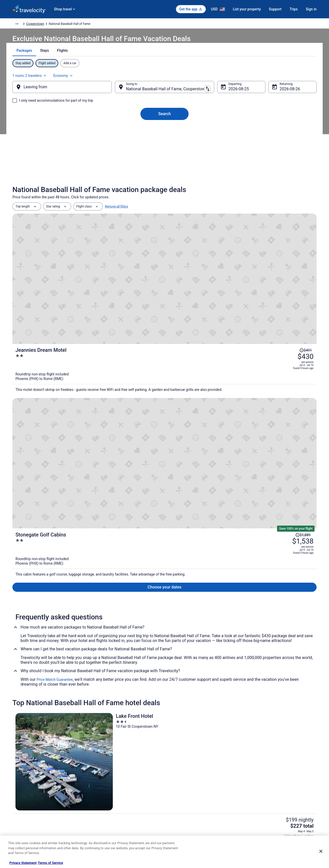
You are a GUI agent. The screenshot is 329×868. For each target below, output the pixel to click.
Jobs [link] (16, 775)
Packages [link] (45, 25)
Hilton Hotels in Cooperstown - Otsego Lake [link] (200, 696)
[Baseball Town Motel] (267, 498)
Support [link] (253, 767)
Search (165, 119)
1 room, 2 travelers (261, 78)
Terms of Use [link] (179, 784)
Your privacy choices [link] (184, 808)
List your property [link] (24, 784)
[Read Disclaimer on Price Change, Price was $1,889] (284, 294)
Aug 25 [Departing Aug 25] (231, 94)
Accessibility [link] (178, 800)
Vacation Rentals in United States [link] (113, 775)
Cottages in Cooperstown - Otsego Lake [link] (56, 696)
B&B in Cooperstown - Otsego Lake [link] (52, 686)
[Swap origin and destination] (119, 92)
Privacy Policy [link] (179, 767)
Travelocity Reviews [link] (104, 808)
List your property (247, 9)
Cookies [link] (175, 775)
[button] (165, 643)
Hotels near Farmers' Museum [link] (190, 676)
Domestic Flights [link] (102, 792)
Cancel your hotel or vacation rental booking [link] (278, 775)
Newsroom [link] (20, 800)
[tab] (147, 63)
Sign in (311, 9)
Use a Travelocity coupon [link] (265, 800)
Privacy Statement (23, 863)
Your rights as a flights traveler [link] (269, 808)
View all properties (165, 568)
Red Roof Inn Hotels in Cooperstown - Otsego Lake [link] (206, 705)
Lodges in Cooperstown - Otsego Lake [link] (196, 715)
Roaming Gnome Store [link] (28, 816)
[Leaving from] (70, 92)
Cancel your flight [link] (260, 784)
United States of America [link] (97, 25)
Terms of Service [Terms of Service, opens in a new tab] (50, 863)
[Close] (321, 851)
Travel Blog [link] (98, 832)
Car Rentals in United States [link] (110, 800)
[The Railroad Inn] (165, 498)
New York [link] (125, 25)
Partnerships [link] (21, 792)
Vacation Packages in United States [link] (115, 784)
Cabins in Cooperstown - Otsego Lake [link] (196, 686)
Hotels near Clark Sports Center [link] (49, 676)
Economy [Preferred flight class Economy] (294, 78)
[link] (91, 607)
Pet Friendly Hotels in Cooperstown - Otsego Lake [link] (63, 705)
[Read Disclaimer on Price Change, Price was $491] (290, 234)
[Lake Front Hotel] (62, 498)
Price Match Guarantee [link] (54, 420)
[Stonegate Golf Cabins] (215, 306)
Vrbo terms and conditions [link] (187, 792)
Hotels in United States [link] (106, 767)
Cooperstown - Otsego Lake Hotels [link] (52, 715)
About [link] (16, 767)
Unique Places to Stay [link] (106, 824)
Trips (294, 9)
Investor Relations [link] (25, 808)
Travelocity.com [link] (23, 25)
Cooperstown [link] (145, 25)
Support (275, 9)
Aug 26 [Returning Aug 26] (278, 94)
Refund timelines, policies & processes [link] (274, 792)
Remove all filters (117, 218)
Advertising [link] (20, 824)
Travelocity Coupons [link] (105, 816)
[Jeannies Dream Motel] (215, 251)
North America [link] (66, 25)
